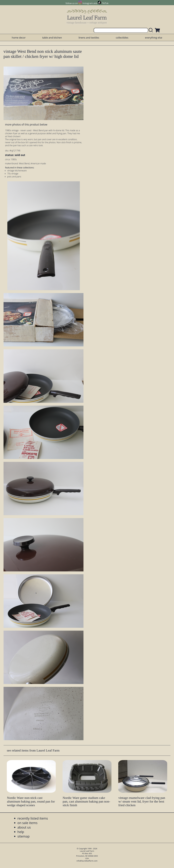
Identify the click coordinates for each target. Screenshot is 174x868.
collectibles (122, 38)
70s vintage (13, 174)
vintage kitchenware (17, 171)
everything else (154, 38)
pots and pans (14, 177)
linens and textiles (89, 38)
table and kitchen (52, 38)
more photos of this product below (26, 124)
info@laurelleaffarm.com (87, 861)
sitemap (24, 836)
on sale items (27, 823)
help (21, 832)
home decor (19, 38)
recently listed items (33, 818)
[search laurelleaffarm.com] (151, 30)
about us (24, 827)
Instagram (88, 3)
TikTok (105, 3)
